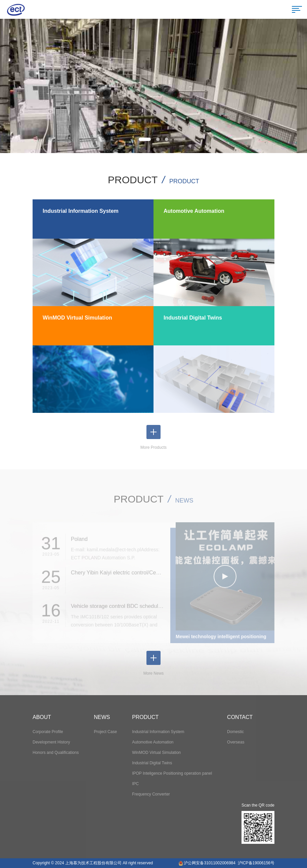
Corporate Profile (48, 732)
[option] (153, 86)
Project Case (105, 732)
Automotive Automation (153, 742)
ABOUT (42, 717)
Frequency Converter (151, 794)
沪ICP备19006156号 (256, 863)
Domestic (235, 732)
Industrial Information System (158, 732)
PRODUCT (145, 717)
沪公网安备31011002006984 (209, 863)
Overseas (236, 742)
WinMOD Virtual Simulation (156, 753)
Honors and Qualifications (56, 753)
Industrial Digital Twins (152, 763)
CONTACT (240, 717)
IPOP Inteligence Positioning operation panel (172, 773)
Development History (51, 742)
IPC (135, 784)
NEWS (102, 717)
